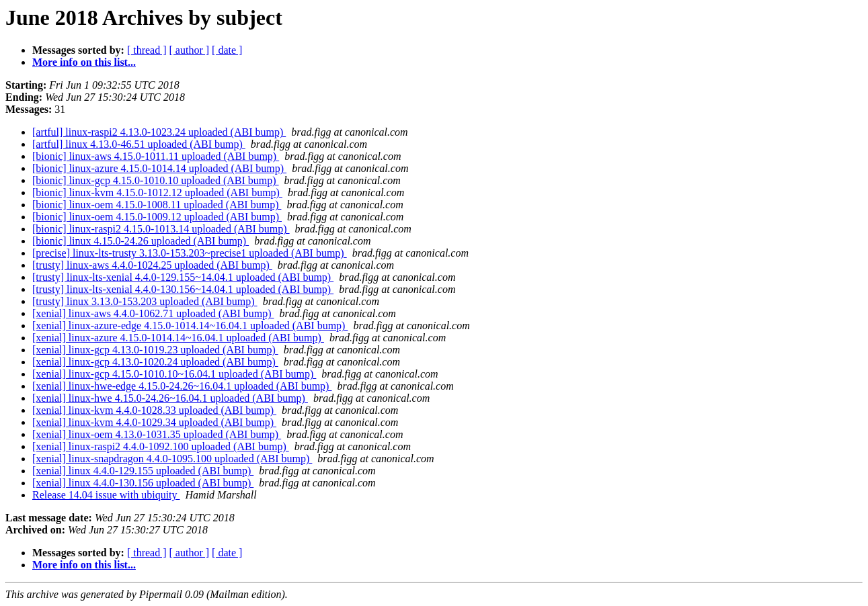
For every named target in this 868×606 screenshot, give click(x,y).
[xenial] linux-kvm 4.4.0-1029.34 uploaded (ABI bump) (154, 422)
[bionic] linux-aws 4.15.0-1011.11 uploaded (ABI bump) (156, 156)
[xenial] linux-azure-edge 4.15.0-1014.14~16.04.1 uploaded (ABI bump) (190, 326)
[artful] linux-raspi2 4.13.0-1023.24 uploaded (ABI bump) (159, 132)
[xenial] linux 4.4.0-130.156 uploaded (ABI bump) (143, 483)
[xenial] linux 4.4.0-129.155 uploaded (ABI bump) (143, 471)
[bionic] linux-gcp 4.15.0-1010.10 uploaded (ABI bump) (156, 180)
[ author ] (190, 50)
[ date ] (227, 50)
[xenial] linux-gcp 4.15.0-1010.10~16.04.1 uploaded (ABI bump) (174, 374)
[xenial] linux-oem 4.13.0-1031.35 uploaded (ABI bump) (157, 434)
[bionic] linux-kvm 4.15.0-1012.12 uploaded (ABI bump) (157, 192)
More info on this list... (84, 62)
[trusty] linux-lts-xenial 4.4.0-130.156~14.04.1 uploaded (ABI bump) (183, 289)
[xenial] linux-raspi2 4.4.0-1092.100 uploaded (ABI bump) (161, 446)
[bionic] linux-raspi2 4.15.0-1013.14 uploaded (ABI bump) (161, 229)
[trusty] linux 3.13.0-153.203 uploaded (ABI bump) (145, 301)
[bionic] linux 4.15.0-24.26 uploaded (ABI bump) (141, 241)
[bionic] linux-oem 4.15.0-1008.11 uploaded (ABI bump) (157, 205)
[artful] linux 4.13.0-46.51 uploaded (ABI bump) (139, 144)
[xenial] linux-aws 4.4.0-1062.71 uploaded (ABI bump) (153, 313)
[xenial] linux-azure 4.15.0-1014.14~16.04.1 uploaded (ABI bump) (178, 338)
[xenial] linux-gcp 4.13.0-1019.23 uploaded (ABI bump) (155, 350)
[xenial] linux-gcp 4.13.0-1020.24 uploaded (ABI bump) (155, 362)
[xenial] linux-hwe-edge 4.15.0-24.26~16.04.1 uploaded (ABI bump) (182, 386)
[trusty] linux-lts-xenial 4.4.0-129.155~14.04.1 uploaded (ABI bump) (183, 277)
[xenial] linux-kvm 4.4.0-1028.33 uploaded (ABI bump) (154, 410)
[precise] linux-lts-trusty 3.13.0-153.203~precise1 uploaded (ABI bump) (190, 253)
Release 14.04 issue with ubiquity (106, 495)
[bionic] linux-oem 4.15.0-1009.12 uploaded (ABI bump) (157, 217)
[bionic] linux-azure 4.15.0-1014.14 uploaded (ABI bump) (159, 168)
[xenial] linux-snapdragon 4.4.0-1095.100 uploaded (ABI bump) (172, 459)
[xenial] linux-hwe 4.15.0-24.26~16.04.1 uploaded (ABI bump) (170, 398)
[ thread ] (147, 50)
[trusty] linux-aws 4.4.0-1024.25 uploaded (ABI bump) (152, 265)
